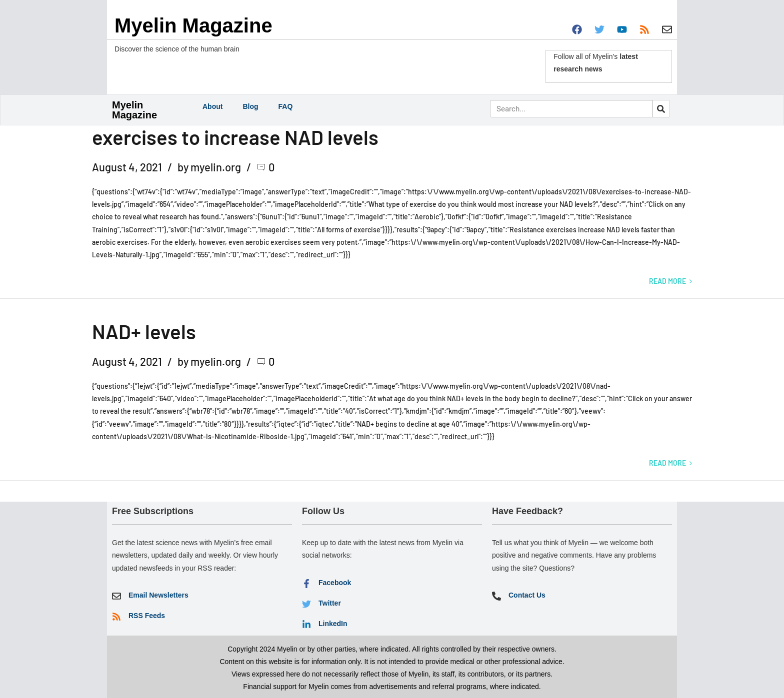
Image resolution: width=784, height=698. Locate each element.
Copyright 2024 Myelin (262, 649)
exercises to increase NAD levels (235, 137)
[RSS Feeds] (116, 617)
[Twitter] (306, 604)
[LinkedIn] (306, 625)
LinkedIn (333, 624)
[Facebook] (306, 584)
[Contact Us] (496, 596)
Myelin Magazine (193, 25)
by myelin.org (209, 167)
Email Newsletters (158, 595)
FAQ (286, 106)
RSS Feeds (147, 616)
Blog (250, 106)
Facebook (335, 583)
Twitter (330, 603)
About (212, 106)
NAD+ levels (144, 331)
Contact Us (527, 595)
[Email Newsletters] (116, 596)
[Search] (661, 109)
